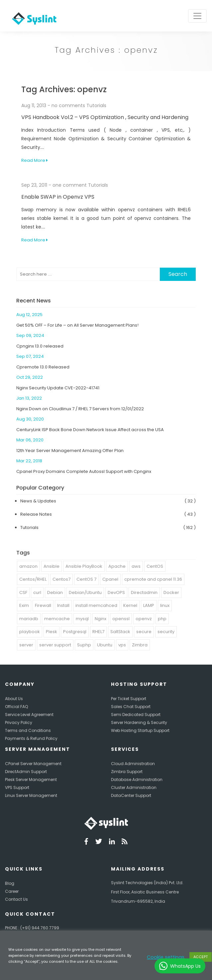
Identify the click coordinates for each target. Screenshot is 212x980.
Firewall (43, 605)
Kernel (130, 605)
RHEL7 (98, 632)
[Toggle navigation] (197, 16)
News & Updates (38, 501)
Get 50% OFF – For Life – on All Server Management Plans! (77, 325)
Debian (55, 592)
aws (136, 566)
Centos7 (61, 579)
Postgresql (75, 632)
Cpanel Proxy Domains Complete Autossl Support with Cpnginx (84, 471)
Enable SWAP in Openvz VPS (58, 197)
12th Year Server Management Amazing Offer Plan (70, 451)
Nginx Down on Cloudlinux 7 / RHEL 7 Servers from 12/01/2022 (80, 409)
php (162, 619)
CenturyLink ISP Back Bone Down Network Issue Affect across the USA (90, 430)
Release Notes (36, 514)
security (166, 632)
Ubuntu (105, 645)
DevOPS (116, 592)
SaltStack (120, 632)
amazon (28, 566)
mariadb (29, 619)
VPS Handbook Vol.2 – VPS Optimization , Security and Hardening (105, 117)
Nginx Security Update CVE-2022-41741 (58, 388)
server (26, 645)
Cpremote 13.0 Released (43, 367)
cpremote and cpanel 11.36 (153, 579)
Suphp (84, 645)
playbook (30, 632)
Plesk (52, 632)
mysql (82, 619)
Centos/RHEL (33, 579)
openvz (144, 619)
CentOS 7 (86, 579)
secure (144, 632)
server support (55, 645)
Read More (35, 160)
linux (165, 605)
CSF (23, 592)
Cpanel (110, 579)
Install (63, 605)
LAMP (149, 605)
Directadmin (144, 592)
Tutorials (96, 105)
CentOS (155, 566)
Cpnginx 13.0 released (40, 346)
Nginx (101, 619)
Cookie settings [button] (166, 957)
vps (122, 645)
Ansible (52, 566)
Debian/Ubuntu (85, 592)
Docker (171, 592)
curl (37, 592)
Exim (24, 605)
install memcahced (96, 605)
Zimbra (140, 645)
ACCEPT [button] (201, 957)
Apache (117, 566)
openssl (121, 619)
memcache (57, 619)
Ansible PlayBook (84, 566)
